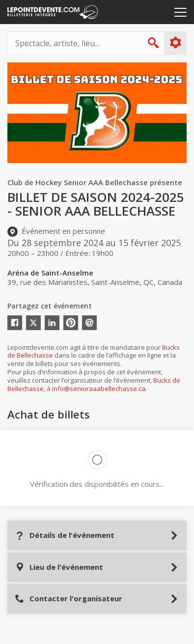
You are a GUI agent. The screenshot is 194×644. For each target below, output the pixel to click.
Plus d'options (175, 43)
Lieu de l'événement (59, 567)
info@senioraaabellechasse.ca (99, 389)
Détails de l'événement (65, 535)
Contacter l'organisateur (69, 599)
